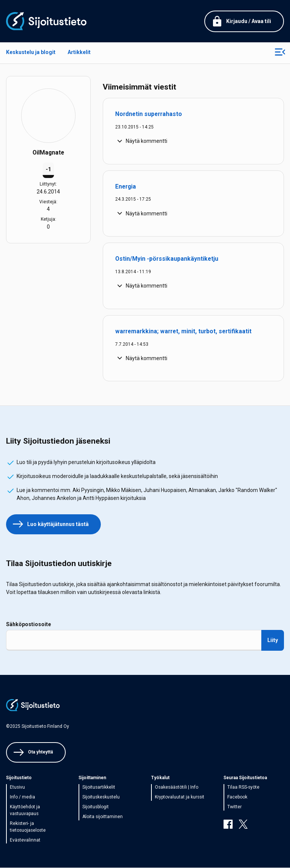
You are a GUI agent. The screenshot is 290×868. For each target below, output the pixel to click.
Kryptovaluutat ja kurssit (180, 797)
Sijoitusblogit (96, 807)
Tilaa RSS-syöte (243, 787)
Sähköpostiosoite (29, 624)
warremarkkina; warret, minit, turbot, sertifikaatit (183, 331)
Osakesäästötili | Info (177, 787)
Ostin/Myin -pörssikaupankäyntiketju (167, 259)
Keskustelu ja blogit (31, 52)
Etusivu (17, 787)
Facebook (237, 797)
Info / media (22, 797)
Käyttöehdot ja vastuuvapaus (25, 810)
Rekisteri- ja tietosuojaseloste (28, 827)
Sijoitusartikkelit (99, 787)
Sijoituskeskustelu (101, 797)
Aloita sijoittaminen (103, 817)
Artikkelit (79, 52)
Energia (126, 186)
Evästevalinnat (25, 840)
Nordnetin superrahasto (149, 114)
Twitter (234, 807)
